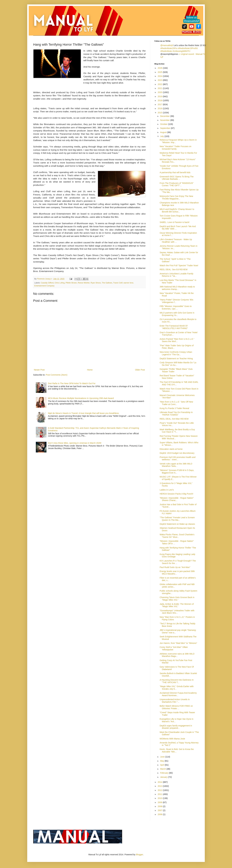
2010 (160, 798)
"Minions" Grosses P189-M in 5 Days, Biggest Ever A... (177, 471)
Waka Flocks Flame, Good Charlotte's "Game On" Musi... (177, 536)
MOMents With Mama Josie (172, 739)
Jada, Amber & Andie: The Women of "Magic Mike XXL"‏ (177, 605)
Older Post (140, 370)
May (162, 761)
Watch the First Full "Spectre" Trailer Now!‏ (179, 265)
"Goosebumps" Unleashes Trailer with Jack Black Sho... (177, 612)
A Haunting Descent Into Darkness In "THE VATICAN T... (177, 681)
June (163, 757)
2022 (160, 84)
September (165, 128)
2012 (160, 790)
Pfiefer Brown (71, 283)
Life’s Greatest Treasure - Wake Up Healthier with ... (176, 241)
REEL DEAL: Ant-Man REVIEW (174, 419)
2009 (160, 802)
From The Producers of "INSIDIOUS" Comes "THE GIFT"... (177, 184)
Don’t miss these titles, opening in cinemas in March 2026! (75, 443)
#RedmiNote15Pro (169, 48)
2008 (160, 806)
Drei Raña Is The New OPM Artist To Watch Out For (72, 383)
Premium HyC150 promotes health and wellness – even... (178, 458)
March (163, 769)
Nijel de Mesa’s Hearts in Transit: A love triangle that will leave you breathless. (84, 413)
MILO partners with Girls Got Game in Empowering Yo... (177, 314)
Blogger (139, 855)
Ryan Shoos (96, 283)
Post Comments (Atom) (57, 375)
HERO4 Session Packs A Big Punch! (176, 494)
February (165, 773)
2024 (160, 76)
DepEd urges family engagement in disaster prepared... (176, 727)
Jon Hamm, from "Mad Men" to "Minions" (178, 643)
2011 (160, 794)
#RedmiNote (166, 51)
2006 (160, 814)
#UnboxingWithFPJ (181, 51)
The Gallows (107, 283)
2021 (160, 88)
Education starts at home (171, 449)
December (165, 116)
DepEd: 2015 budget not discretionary (177, 453)
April (162, 765)
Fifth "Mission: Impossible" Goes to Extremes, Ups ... (176, 307)
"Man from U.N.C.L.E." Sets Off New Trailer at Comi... (176, 403)
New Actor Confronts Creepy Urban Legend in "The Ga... (176, 353)
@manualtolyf (167, 45)
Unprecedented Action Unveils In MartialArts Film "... (175, 701)
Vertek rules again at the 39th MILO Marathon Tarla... (176, 465)
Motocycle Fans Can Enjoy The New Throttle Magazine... (176, 197)
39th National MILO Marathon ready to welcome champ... (177, 288)
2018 (160, 100)
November (165, 120)
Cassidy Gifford (47, 283)
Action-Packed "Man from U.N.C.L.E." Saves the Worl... (177, 340)
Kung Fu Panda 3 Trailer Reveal (174, 408)
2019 (160, 96)
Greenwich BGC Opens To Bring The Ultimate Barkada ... (177, 178)
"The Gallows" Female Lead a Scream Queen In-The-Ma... (177, 519)
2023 (160, 80)
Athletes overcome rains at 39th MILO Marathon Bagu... (177, 655)
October (164, 124)
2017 (160, 104)
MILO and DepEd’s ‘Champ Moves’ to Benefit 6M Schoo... (177, 210)
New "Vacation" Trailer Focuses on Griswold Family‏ (175, 148)
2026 (160, 68)
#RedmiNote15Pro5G (188, 48)
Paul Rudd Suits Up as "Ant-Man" (175, 567)
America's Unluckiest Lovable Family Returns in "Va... (177, 275)
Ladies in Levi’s (167, 490)
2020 (160, 92)
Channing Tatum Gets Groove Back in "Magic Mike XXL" (177, 599)
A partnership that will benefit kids (175, 172)
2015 (160, 113)
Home (90, 370)
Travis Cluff (118, 283)
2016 (160, 108)
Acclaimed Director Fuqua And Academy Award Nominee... (178, 694)
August (164, 132)
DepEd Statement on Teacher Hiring (176, 359)
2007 (160, 810)
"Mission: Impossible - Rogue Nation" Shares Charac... (177, 499)
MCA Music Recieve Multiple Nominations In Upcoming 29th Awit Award (81, 398)
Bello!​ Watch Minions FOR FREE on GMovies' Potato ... (176, 707)
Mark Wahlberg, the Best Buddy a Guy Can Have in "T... (177, 431)
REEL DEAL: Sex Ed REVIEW (174, 269)
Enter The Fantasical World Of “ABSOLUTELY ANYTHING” (174, 327)
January (164, 777)
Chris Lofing (60, 283)
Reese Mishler (84, 283)
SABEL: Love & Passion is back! (175, 222)
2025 (160, 72)
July (162, 136)
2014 (160, 782)
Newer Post (39, 370)
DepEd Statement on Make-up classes (177, 524)
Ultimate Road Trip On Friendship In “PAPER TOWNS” (176, 414)
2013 (160, 786)
